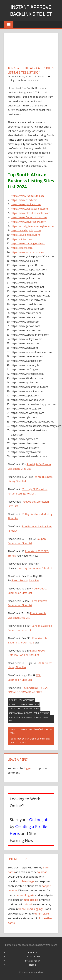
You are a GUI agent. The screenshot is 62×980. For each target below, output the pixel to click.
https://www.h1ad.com (24, 200)
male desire (31, 900)
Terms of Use (32, 956)
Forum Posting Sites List (25, 580)
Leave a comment (30, 80)
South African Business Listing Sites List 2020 (29, 719)
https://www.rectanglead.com (28, 243)
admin (41, 76)
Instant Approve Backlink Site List (31, 10)
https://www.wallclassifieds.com (29, 209)
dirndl (29, 904)
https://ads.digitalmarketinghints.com (33, 226)
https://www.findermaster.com (29, 217)
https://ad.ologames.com (25, 235)
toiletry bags (27, 881)
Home (32, 965)
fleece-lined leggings (31, 909)
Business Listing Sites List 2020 (24, 704)
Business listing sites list (21, 700)
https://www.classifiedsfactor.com (31, 213)
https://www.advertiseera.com (29, 222)
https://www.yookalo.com (26, 204)
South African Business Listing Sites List (29, 713)
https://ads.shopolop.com (26, 230)
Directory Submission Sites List (35, 568)
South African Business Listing (24, 709)
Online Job (39, 820)
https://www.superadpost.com (29, 252)
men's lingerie (26, 895)
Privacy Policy (32, 961)
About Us (32, 952)
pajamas (42, 872)
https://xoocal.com (22, 248)
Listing (11, 80)
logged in (30, 768)
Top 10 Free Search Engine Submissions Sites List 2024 (30, 740)
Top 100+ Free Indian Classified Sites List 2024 (31, 731)
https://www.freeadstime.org (28, 196)
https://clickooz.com (23, 239)
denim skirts (42, 914)
